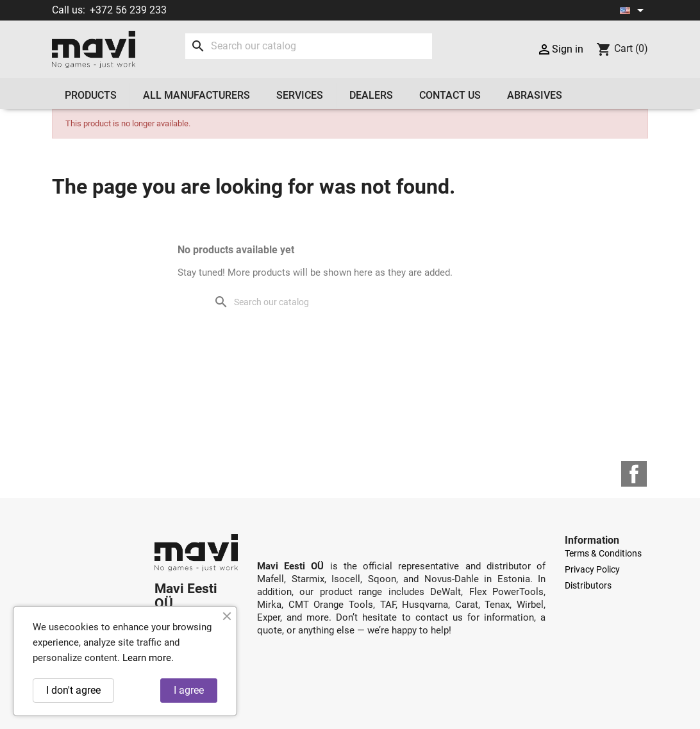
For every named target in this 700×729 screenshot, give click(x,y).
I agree (189, 690)
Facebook (634, 474)
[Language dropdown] (634, 10)
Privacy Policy (592, 569)
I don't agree (73, 690)
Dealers (371, 95)
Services (300, 95)
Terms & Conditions (603, 553)
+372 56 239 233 (128, 10)
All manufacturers (196, 95)
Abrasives (535, 95)
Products (91, 95)
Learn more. (148, 658)
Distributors (588, 585)
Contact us (450, 95)
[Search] (309, 46)
